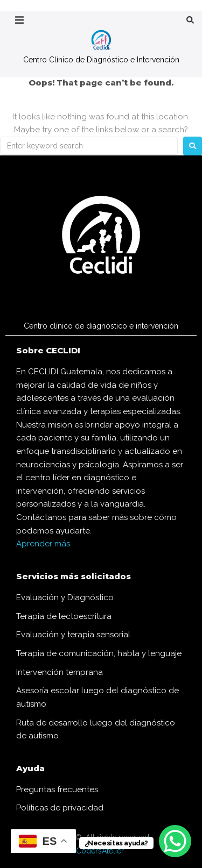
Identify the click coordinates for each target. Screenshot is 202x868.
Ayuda (30, 768)
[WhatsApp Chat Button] (175, 841)
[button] (19, 20)
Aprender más (43, 544)
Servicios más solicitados (74, 576)
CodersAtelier (100, 851)
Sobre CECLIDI (48, 350)
